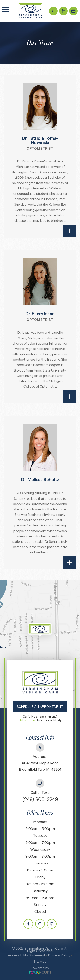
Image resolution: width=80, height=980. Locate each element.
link (3, 647)
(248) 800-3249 (40, 799)
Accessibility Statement (26, 955)
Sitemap (40, 961)
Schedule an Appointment (40, 707)
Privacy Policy (59, 955)
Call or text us (28, 720)
